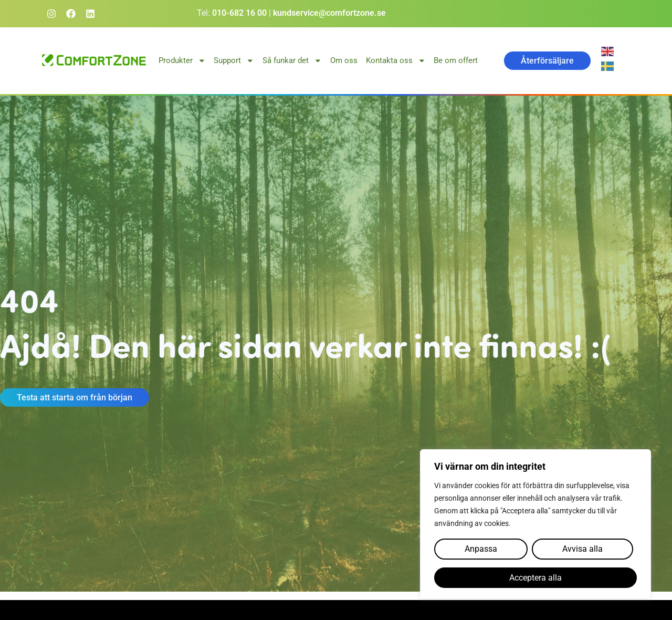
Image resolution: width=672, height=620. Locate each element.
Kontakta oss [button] (396, 61)
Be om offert (456, 60)
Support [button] (234, 61)
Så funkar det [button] (292, 61)
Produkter (182, 61)
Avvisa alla (582, 549)
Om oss (344, 60)
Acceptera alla (535, 578)
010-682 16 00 (239, 13)
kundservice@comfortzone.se (329, 13)
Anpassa (481, 549)
